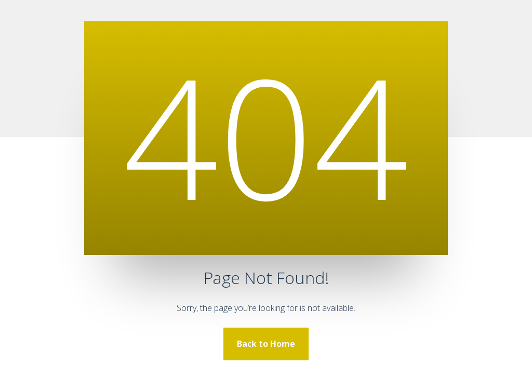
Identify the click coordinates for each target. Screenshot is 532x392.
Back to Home (266, 344)
